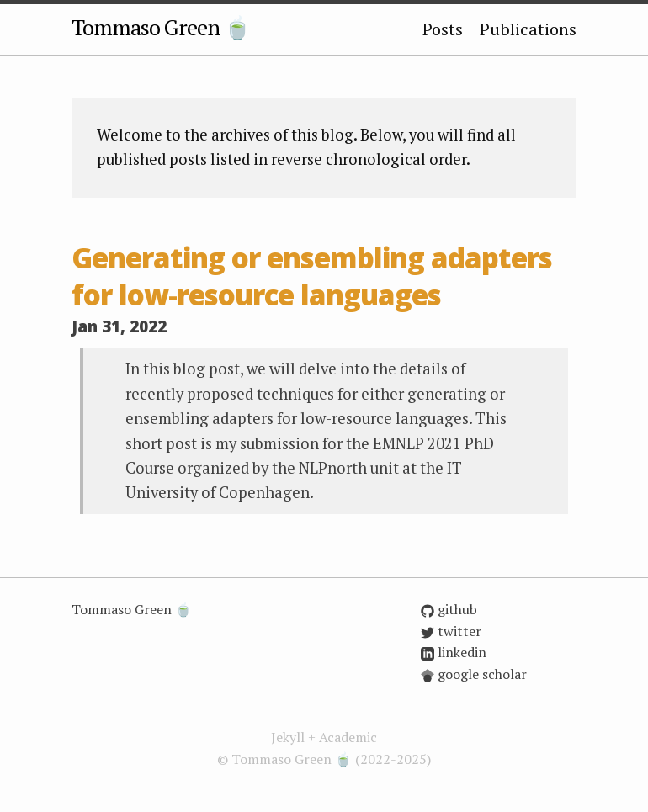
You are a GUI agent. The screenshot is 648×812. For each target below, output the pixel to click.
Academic (348, 737)
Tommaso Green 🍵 (161, 27)
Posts (443, 29)
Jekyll (288, 737)
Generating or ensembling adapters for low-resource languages (312, 276)
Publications (528, 29)
